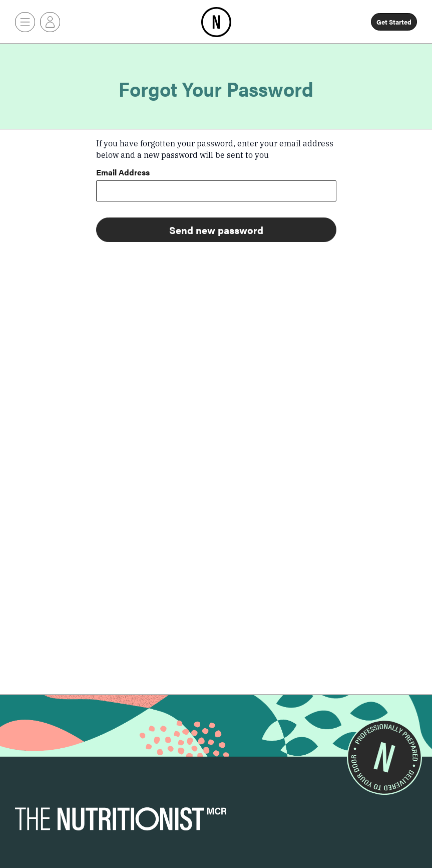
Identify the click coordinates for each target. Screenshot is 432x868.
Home (216, 12)
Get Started (394, 22)
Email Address (123, 173)
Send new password (216, 230)
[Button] (25, 22)
